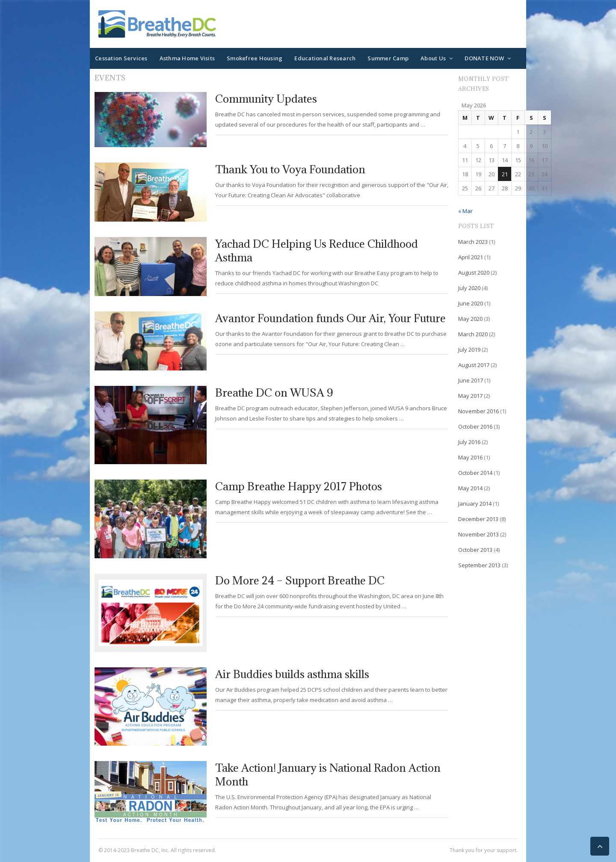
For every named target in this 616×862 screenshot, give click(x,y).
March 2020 (473, 334)
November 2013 (478, 534)
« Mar (465, 211)
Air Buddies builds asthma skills (292, 674)
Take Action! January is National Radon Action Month (328, 775)
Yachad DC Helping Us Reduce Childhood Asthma (317, 250)
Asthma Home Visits (187, 58)
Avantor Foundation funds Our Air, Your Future (330, 318)
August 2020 (474, 273)
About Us (433, 58)
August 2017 (474, 365)
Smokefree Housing (255, 58)
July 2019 (469, 350)
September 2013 (479, 565)
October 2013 (475, 550)
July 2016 (469, 442)
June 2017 (471, 380)
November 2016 (478, 411)
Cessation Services (121, 58)
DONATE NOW (484, 58)
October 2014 (475, 473)
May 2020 (470, 319)
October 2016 (475, 427)
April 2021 (471, 257)
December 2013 (478, 519)
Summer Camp (388, 58)
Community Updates (266, 99)
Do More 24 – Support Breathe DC (300, 580)
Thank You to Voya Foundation (290, 169)
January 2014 (475, 504)
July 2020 (469, 288)
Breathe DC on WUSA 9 (274, 392)
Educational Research (325, 58)
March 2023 (473, 242)
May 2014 (470, 488)
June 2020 (471, 303)
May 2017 (470, 396)
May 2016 (470, 457)
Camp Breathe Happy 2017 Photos (299, 486)
